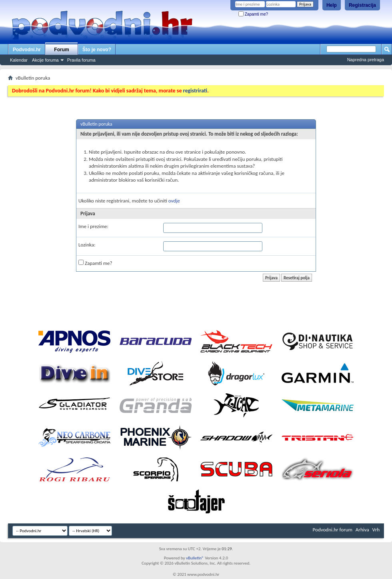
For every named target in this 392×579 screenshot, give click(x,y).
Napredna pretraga (366, 60)
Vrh (376, 530)
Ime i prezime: (93, 226)
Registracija (362, 5)
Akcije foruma (45, 60)
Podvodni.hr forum (333, 530)
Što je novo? (97, 50)
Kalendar (19, 60)
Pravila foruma (81, 60)
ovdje (174, 201)
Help (332, 5)
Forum (61, 50)
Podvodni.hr (27, 50)
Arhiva (362, 530)
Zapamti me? (253, 14)
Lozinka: (87, 245)
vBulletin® (195, 558)
